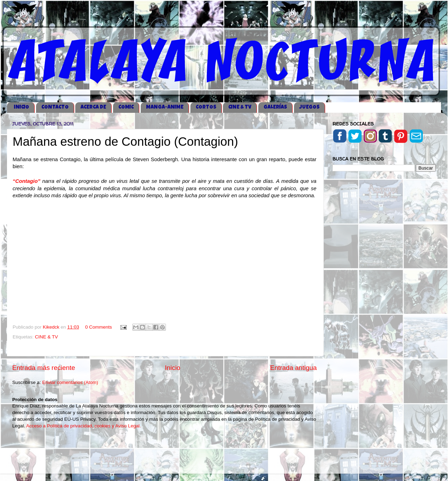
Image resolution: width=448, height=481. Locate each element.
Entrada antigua (293, 368)
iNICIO (21, 107)
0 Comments (99, 327)
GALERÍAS (275, 107)
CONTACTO (55, 107)
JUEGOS (309, 107)
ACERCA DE (93, 107)
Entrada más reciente (44, 368)
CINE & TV (240, 107)
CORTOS (206, 107)
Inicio (173, 368)
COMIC (126, 107)
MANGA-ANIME (165, 107)
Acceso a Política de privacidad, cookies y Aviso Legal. (84, 426)
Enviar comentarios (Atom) (70, 382)
